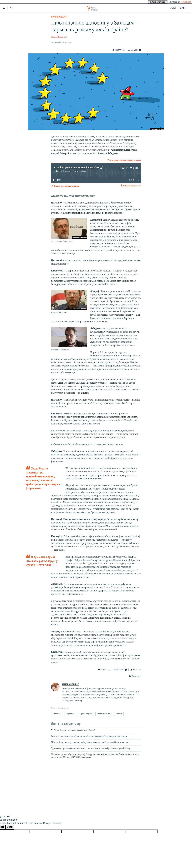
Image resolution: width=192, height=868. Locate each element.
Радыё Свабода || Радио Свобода (71, 171)
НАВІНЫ (183, 8)
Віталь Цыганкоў (59, 37)
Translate (184, 2)
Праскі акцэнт (59, 17)
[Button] (118, 50)
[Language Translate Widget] (153, 2)
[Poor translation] (10, 827)
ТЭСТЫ (172, 8)
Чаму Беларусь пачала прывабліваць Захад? (78, 168)
